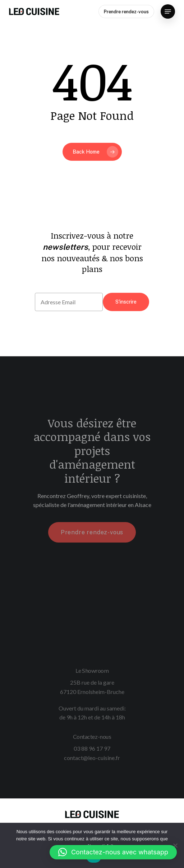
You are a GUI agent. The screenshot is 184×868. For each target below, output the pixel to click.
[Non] (175, 845)
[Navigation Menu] (168, 11)
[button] (113, 852)
